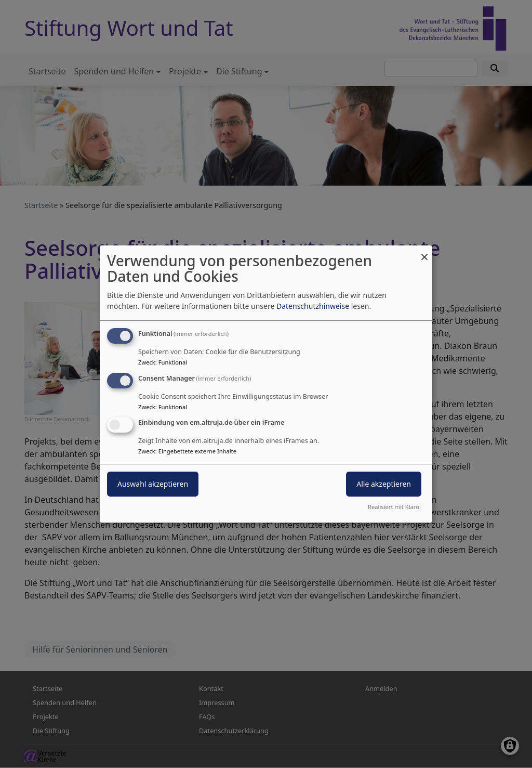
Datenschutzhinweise (313, 306)
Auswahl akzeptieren (153, 484)
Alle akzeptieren (384, 484)
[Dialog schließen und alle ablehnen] (424, 252)
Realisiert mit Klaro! (394, 507)
